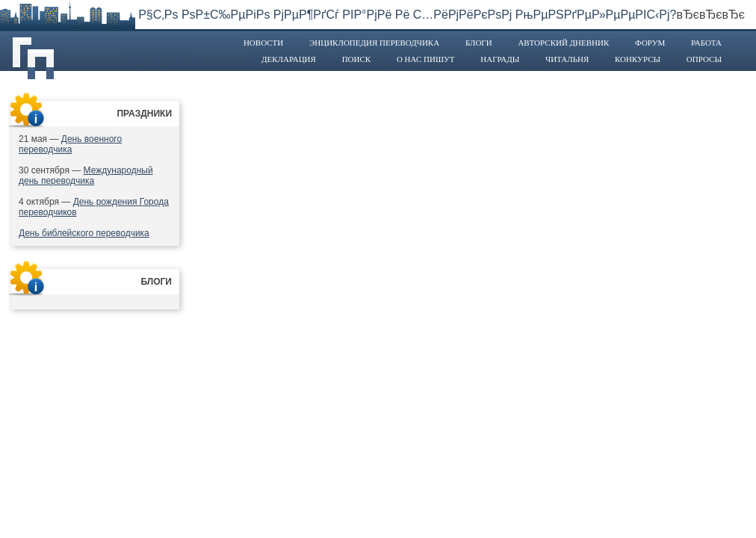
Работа (706, 43)
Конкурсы (638, 59)
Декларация (289, 59)
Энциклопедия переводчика (374, 43)
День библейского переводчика (84, 233)
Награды (500, 59)
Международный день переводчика (86, 176)
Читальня (567, 59)
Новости (263, 43)
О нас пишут (426, 59)
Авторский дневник (563, 43)
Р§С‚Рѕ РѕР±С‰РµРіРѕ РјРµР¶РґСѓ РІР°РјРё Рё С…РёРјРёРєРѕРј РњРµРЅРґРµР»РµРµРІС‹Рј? (407, 15)
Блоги (479, 43)
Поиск (357, 59)
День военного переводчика (70, 144)
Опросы (704, 59)
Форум (650, 43)
